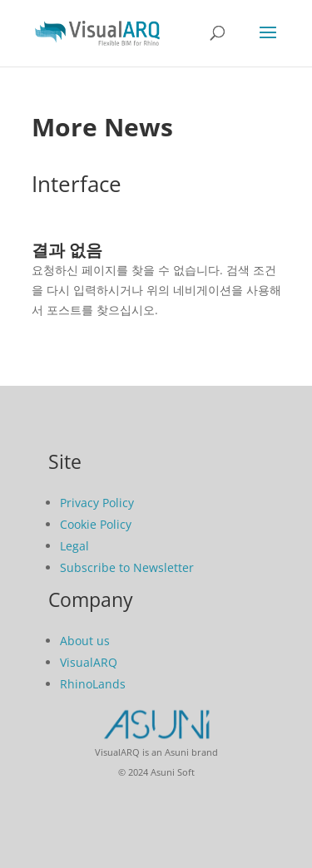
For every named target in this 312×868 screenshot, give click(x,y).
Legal (74, 546)
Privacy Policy (97, 503)
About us (85, 641)
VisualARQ (89, 662)
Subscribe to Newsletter (127, 567)
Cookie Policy (96, 524)
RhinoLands (93, 684)
